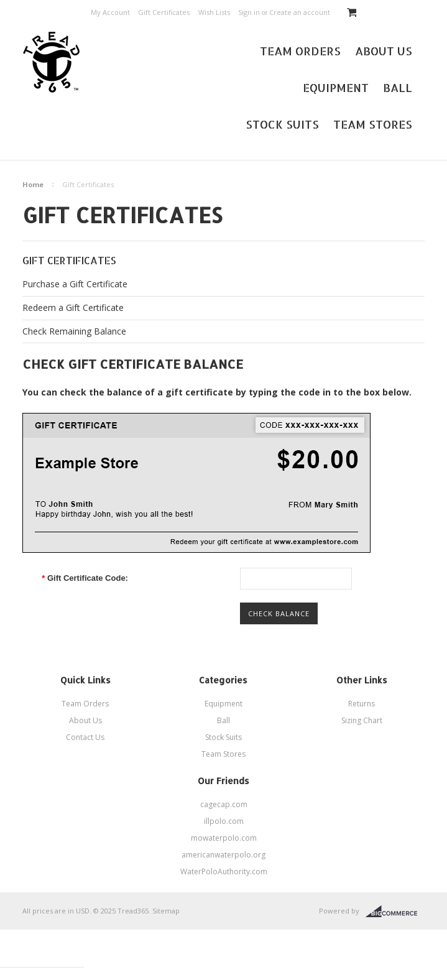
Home (33, 184)
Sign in (249, 12)
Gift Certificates (164, 12)
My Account (110, 12)
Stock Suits (282, 124)
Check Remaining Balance (74, 331)
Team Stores (373, 124)
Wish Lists (214, 12)
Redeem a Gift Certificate (73, 307)
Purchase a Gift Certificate (75, 284)
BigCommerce (395, 912)
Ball (398, 87)
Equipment (336, 87)
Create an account (300, 12)
